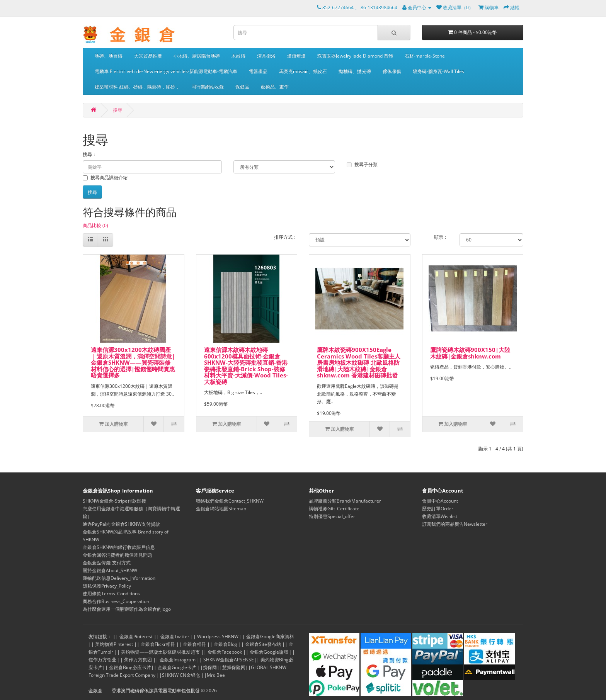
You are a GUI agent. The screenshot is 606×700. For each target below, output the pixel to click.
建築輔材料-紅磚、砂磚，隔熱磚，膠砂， (137, 87)
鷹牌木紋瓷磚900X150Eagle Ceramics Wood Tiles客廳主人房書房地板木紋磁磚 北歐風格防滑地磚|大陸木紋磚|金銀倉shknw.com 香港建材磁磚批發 (359, 362)
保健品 (242, 87)
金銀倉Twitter (175, 636)
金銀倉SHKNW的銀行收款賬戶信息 (119, 547)
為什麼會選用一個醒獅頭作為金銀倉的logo (127, 609)
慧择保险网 (234, 667)
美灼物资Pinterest (114, 644)
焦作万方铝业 (102, 660)
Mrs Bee (216, 675)
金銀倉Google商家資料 (270, 636)
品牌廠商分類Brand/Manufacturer (345, 501)
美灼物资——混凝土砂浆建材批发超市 (160, 652)
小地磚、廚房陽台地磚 (197, 56)
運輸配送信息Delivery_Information (119, 578)
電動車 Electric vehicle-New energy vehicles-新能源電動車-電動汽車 (166, 71)
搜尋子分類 (362, 164)
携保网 (210, 667)
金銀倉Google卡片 (177, 667)
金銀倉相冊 (194, 644)
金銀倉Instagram (178, 660)
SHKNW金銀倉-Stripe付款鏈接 (114, 501)
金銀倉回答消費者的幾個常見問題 (117, 555)
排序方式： (286, 237)
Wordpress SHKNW (218, 636)
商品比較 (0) (95, 225)
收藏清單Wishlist (440, 516)
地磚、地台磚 (109, 56)
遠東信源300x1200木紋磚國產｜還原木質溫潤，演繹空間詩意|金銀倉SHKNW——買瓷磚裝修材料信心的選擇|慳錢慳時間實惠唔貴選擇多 (133, 362)
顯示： (441, 237)
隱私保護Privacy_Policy (107, 586)
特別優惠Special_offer (332, 516)
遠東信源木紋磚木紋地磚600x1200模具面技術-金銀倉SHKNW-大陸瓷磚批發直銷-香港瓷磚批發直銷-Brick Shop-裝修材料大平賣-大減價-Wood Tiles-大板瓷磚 (246, 366)
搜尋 (117, 110)
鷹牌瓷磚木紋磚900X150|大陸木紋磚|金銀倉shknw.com (470, 353)
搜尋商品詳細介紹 (105, 178)
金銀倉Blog (226, 644)
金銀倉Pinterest (136, 636)
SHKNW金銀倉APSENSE (229, 660)
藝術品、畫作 (275, 87)
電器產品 (258, 71)
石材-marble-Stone (425, 56)
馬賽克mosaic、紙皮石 (303, 71)
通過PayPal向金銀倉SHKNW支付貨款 (121, 524)
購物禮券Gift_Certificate (334, 509)
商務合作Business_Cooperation (116, 601)
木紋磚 (238, 56)
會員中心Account (440, 501)
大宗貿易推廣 (148, 56)
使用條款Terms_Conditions (111, 594)
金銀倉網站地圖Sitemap (221, 509)
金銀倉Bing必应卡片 (130, 667)
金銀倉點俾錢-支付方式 (107, 563)
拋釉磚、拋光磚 (355, 71)
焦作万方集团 (138, 660)
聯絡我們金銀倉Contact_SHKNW (230, 501)
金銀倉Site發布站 (263, 644)
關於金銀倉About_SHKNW (110, 570)
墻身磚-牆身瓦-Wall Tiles (438, 71)
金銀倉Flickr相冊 (158, 644)
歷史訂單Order (438, 509)
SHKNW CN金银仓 (181, 675)
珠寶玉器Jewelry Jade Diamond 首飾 (355, 56)
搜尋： (90, 154)
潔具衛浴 (266, 56)
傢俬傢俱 (392, 71)
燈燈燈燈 (296, 56)
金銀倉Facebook (225, 652)
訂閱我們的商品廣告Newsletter (455, 524)
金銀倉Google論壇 (269, 652)
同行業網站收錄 (208, 87)
